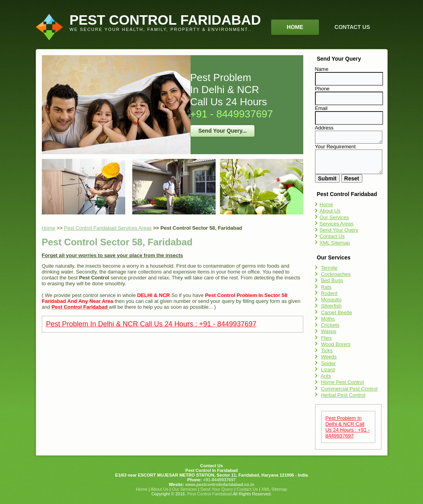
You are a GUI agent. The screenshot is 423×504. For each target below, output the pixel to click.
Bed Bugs (332, 280)
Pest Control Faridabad (210, 494)
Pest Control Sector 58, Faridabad (117, 242)
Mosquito (331, 300)
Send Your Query (339, 230)
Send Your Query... (223, 131)
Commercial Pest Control (349, 389)
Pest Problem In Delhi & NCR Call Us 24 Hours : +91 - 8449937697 (151, 324)
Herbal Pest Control (343, 395)
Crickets (330, 325)
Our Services (334, 217)
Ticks (327, 350)
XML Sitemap (335, 243)
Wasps (328, 331)
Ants (326, 376)
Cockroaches (336, 274)
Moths (328, 319)
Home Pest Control (342, 382)
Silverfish (331, 306)
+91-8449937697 (219, 480)
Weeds (329, 357)
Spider (328, 363)
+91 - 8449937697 (232, 114)
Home (295, 27)
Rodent (329, 293)
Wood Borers (336, 344)
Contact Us (352, 27)
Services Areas (337, 224)
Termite (329, 268)
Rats (326, 287)
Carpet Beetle (337, 312)
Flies (326, 338)
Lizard (328, 370)
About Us (330, 211)
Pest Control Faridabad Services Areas (108, 228)
